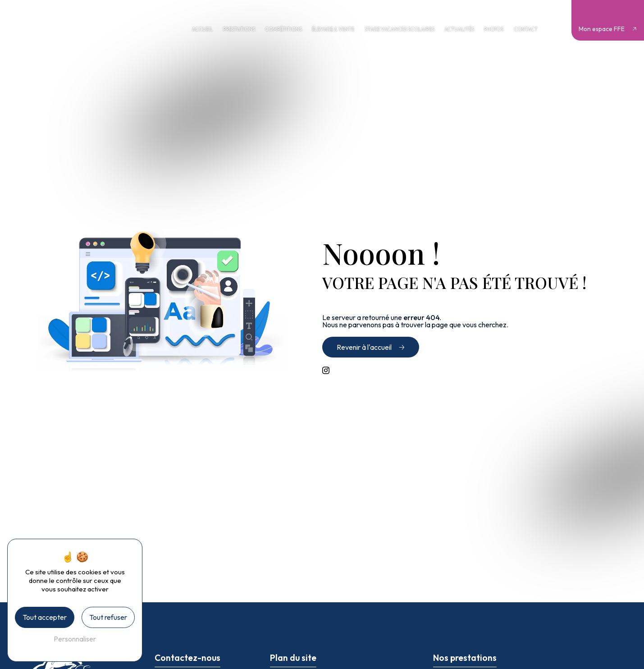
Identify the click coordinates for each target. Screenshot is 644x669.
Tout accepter (45, 617)
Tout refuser (108, 617)
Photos (494, 29)
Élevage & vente (333, 29)
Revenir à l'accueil (364, 347)
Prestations (239, 29)
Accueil (202, 29)
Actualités (459, 29)
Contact (526, 29)
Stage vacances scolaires (400, 29)
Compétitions (283, 29)
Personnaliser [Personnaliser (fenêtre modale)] (75, 639)
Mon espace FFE (602, 29)
